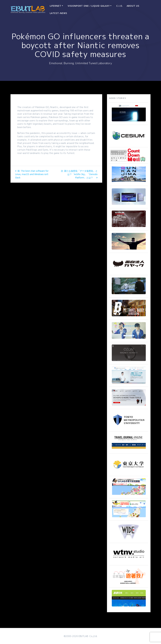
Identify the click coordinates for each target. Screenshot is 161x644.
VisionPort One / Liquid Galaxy (89, 6)
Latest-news (58, 13)
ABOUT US (133, 6)
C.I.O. (120, 6)
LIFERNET (55, 6)
